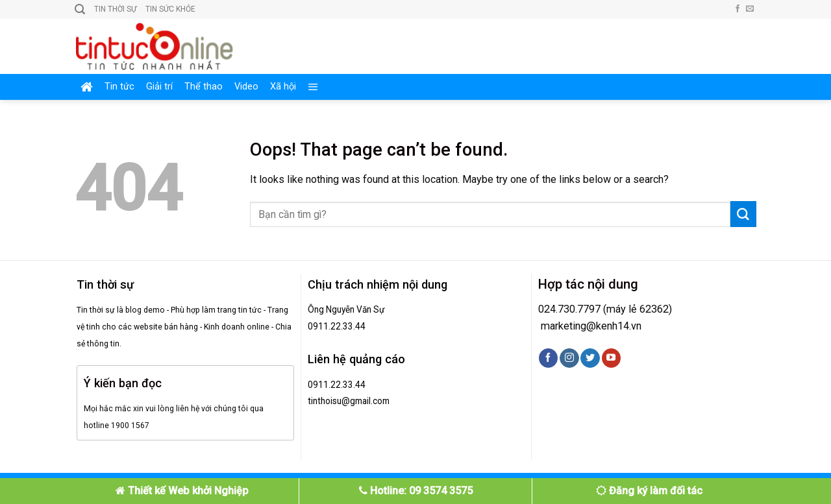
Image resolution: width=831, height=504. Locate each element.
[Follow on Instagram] (569, 358)
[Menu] (313, 87)
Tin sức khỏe (170, 9)
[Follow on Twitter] (590, 358)
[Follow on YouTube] (611, 358)
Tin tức (119, 87)
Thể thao (204, 87)
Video (246, 87)
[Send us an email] (750, 9)
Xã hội (283, 87)
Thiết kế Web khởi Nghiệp (182, 491)
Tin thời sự (115, 9)
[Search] (80, 9)
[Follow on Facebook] (738, 9)
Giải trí (159, 87)
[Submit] (743, 214)
